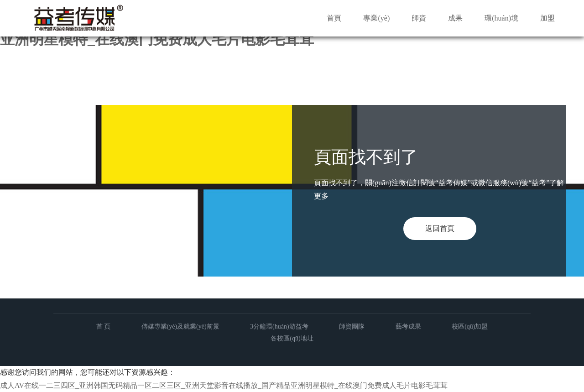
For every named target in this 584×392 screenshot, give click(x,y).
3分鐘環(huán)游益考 (279, 327)
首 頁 (104, 327)
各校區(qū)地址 (292, 338)
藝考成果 (408, 327)
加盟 (547, 18)
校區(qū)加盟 (470, 327)
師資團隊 (352, 327)
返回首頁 (440, 228)
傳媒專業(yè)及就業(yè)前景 (180, 327)
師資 (419, 18)
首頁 (334, 18)
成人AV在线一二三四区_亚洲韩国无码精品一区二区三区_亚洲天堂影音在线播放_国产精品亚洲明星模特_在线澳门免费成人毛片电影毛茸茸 (224, 385)
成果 (455, 18)
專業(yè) (376, 18)
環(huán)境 (501, 18)
